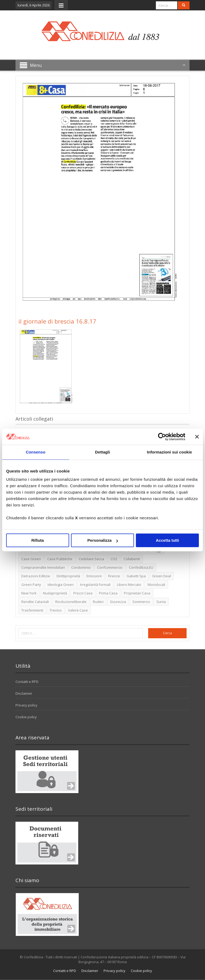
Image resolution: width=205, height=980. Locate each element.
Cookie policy (26, 717)
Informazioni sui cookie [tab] (169, 452)
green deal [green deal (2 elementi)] (161, 576)
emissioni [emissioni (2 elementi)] (94, 576)
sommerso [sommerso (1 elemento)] (141, 602)
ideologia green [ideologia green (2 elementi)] (61, 585)
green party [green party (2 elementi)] (31, 585)
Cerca (167, 633)
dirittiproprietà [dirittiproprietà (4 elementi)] (68, 576)
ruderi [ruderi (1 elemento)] (98, 602)
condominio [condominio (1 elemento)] (81, 567)
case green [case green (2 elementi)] (31, 559)
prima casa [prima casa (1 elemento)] (108, 593)
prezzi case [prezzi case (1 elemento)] (83, 593)
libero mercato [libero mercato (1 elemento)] (129, 585)
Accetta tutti (167, 540)
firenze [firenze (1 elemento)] (114, 576)
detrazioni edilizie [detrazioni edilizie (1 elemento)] (36, 576)
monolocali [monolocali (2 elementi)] (156, 585)
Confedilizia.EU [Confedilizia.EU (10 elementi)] (141, 567)
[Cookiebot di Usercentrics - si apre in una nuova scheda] (162, 437)
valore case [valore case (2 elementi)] (78, 610)
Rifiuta (38, 540)
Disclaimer (24, 693)
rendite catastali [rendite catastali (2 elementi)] (35, 602)
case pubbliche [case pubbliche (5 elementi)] (60, 559)
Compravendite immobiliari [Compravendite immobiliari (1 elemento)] (43, 567)
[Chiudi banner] (197, 437)
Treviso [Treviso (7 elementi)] (56, 610)
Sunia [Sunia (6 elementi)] (161, 602)
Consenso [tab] (36, 452)
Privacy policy (26, 705)
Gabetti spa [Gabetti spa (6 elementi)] (136, 576)
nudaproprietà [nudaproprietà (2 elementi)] (55, 593)
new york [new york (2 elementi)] (29, 593)
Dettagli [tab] (102, 452)
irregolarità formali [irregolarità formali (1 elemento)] (95, 585)
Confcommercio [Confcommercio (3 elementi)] (110, 567)
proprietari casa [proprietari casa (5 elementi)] (137, 593)
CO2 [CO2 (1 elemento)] (114, 559)
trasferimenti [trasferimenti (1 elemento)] (32, 610)
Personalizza (103, 540)
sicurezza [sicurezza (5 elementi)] (118, 602)
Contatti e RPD (27, 682)
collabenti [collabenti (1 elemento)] (132, 559)
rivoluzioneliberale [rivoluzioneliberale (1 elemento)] (71, 602)
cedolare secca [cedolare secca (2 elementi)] (91, 559)
